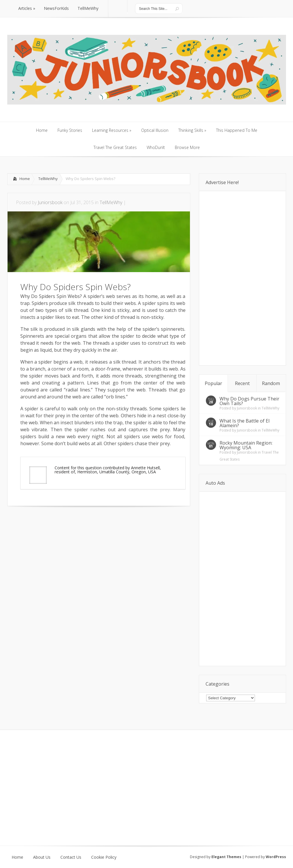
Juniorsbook (50, 202)
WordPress (276, 857)
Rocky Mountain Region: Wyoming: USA (246, 445)
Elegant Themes (226, 857)
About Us (42, 857)
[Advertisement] (75, 524)
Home (25, 179)
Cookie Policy (104, 857)
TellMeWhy (48, 179)
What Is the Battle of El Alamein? (245, 423)
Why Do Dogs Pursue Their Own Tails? (249, 401)
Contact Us (71, 857)
